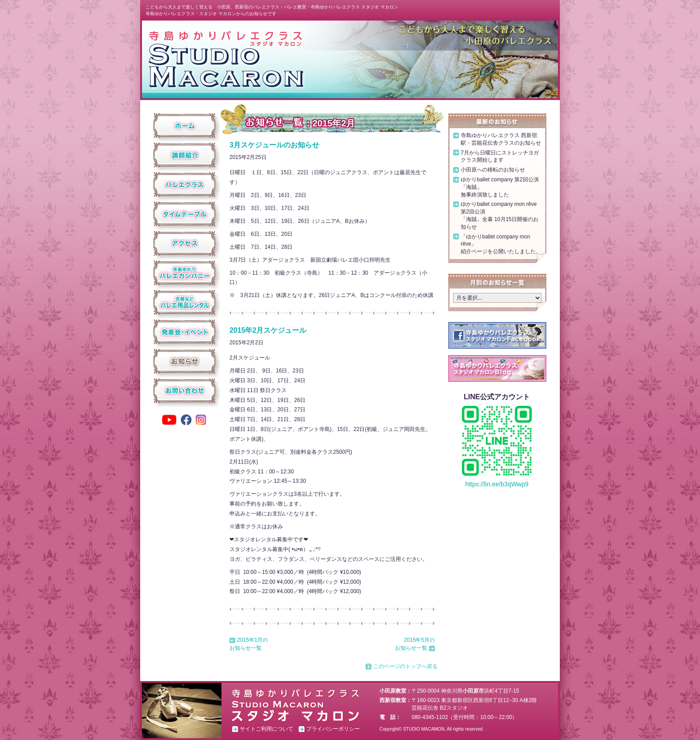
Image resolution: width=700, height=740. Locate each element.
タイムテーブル (185, 214)
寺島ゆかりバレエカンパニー (185, 273)
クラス (185, 184)
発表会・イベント (185, 332)
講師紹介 (185, 155)
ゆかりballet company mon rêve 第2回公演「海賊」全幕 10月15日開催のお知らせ (500, 215)
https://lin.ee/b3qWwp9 (497, 484)
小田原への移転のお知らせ (493, 170)
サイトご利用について (267, 729)
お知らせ (185, 361)
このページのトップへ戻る (405, 666)
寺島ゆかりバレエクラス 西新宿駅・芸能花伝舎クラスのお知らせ (501, 139)
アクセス (185, 243)
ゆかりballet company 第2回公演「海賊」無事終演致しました (500, 187)
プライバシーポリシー (333, 729)
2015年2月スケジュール (268, 330)
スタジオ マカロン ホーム (226, 59)
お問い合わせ (185, 391)
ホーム (185, 125)
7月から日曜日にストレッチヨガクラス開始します (500, 157)
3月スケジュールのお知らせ (274, 145)
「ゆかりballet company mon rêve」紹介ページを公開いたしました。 (501, 244)
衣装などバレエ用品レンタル (185, 302)
